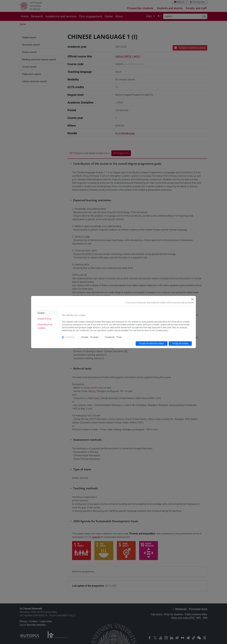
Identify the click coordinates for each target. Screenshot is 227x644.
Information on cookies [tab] (45, 326)
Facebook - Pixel (113, 337)
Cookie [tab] (41, 313)
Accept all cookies (180, 343)
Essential (70, 337)
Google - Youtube (90, 337)
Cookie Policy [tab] (44, 319)
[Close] (192, 299)
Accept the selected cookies (152, 343)
